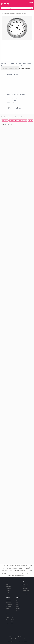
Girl (17, 603)
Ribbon (12, 625)
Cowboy (18, 609)
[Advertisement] (17, 50)
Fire (7, 619)
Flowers (13, 619)
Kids (17, 610)
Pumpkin (8, 592)
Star (7, 623)
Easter (8, 609)
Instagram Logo (25, 584)
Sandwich (9, 586)
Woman (18, 607)
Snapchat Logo (25, 592)
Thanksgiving (9, 605)
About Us (9, 641)
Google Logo (25, 594)
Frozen (18, 601)
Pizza (8, 584)
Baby (18, 605)
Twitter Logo (25, 586)
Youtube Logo (25, 588)
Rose (12, 621)
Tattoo (12, 627)
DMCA (19, 641)
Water (12, 623)
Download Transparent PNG (10, 68)
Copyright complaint (25, 68)
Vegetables (9, 588)
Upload (31, 2)
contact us (8, 65)
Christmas (9, 601)
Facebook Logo (25, 590)
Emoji (12, 617)
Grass (8, 621)
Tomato (8, 590)
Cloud (8, 617)
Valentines (9, 607)
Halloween (9, 603)
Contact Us (14, 641)
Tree (7, 625)
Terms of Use (24, 641)
